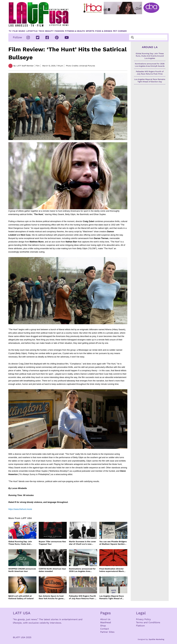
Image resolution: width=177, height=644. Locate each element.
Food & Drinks (104, 31)
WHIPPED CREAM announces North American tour (22, 570)
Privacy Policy (143, 619)
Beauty (49, 31)
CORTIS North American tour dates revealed (52, 570)
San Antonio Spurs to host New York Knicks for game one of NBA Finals (51, 597)
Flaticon (140, 626)
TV (10, 31)
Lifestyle (32, 31)
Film (15, 31)
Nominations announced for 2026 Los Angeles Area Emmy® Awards (82, 570)
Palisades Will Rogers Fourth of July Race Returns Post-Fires (82, 597)
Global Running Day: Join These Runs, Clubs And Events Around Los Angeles (21, 543)
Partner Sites (107, 632)
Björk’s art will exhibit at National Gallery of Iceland (21, 597)
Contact (105, 629)
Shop (103, 626)
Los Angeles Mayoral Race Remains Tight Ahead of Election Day (112, 597)
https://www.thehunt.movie (20, 509)
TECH (41, 31)
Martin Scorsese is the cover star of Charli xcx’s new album (82, 543)
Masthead (106, 622)
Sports (90, 31)
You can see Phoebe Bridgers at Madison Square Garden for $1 (113, 543)
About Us (105, 619)
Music (22, 31)
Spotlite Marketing (156, 639)
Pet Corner (120, 31)
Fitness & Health (75, 31)
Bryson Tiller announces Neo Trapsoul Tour (52, 543)
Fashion (59, 31)
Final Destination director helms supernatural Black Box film (112, 570)
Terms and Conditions (148, 622)
